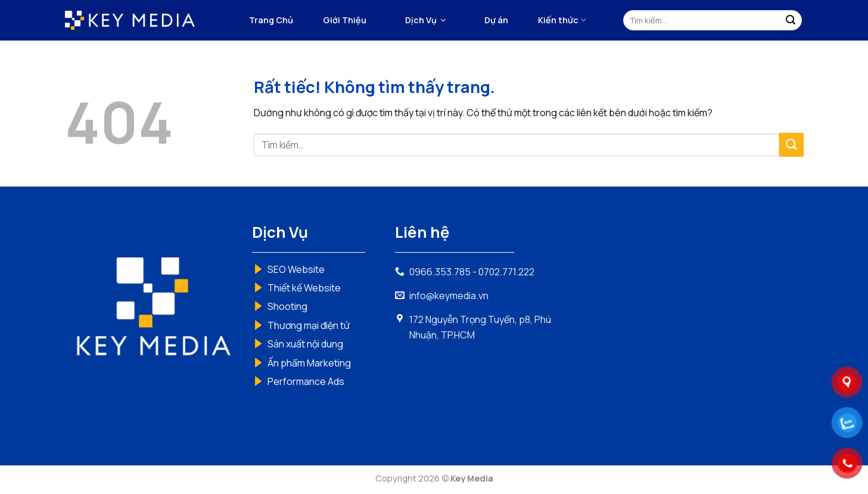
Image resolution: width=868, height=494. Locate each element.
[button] (425, 20)
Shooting (287, 306)
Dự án (496, 20)
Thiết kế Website (304, 288)
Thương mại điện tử (309, 325)
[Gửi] (791, 20)
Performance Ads (306, 381)
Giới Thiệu (345, 20)
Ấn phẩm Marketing (309, 363)
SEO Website (296, 269)
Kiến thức (562, 20)
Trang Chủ (271, 20)
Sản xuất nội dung (305, 344)
